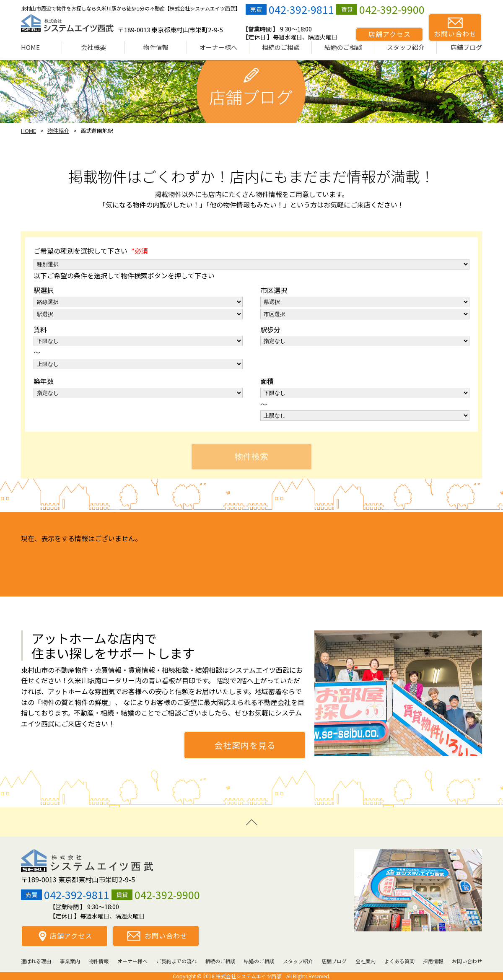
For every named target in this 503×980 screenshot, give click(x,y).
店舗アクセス (71, 936)
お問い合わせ (166, 936)
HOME (29, 131)
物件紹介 (58, 131)
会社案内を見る (245, 745)
